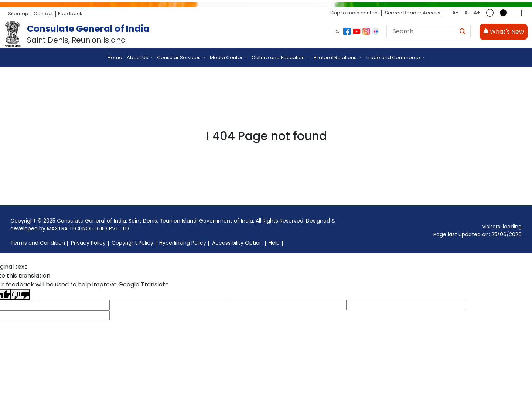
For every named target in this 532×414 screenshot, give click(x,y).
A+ (477, 13)
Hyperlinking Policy (183, 243)
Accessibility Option (237, 243)
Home (115, 57)
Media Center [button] (227, 57)
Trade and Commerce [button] (393, 57)
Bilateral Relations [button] (336, 57)
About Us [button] (138, 57)
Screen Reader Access (413, 13)
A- (455, 13)
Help (274, 243)
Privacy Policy (88, 243)
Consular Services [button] (179, 57)
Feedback (70, 13)
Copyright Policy (132, 243)
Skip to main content (355, 13)
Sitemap (18, 13)
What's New (504, 32)
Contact (43, 13)
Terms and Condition (38, 243)
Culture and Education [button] (279, 57)
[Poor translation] (20, 294)
